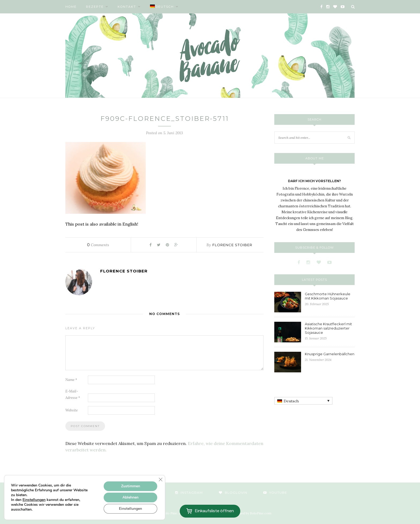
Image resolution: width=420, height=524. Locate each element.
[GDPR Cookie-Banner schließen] (160, 480)
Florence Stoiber (232, 245)
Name (71, 380)
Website (72, 410)
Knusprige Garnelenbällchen (330, 354)
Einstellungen (34, 500)
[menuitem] (164, 7)
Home (71, 7)
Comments (98, 245)
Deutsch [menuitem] (291, 401)
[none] (303, 401)
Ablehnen (130, 497)
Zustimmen (131, 486)
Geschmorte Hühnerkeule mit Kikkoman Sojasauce (328, 296)
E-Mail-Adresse (73, 394)
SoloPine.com (261, 513)
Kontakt (127, 7)
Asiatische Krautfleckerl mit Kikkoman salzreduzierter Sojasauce (328, 328)
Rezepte (95, 7)
